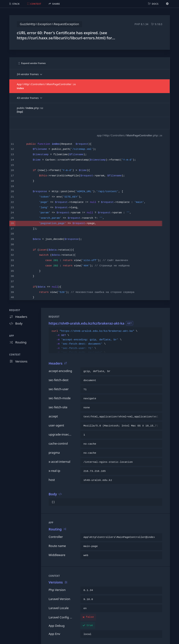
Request (15, 310)
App (12, 336)
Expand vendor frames (32, 63)
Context (15, 355)
